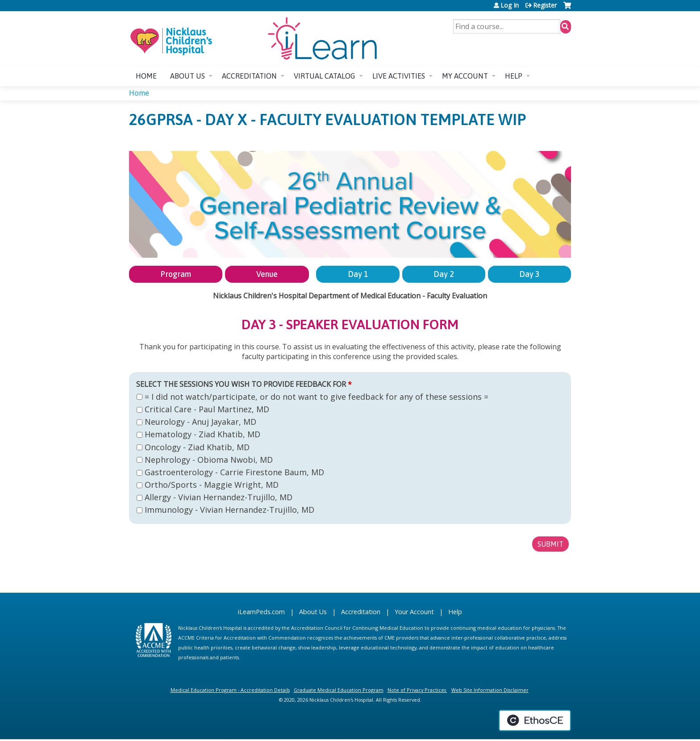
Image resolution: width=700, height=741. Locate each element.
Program (176, 274)
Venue (267, 274)
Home (146, 76)
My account (465, 76)
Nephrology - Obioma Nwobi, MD (209, 460)
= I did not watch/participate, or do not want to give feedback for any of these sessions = (317, 397)
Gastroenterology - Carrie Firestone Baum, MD (234, 472)
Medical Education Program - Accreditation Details (230, 690)
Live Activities (399, 76)
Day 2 (444, 274)
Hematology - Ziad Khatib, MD (202, 434)
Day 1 (358, 274)
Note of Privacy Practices (417, 690)
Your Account (414, 612)
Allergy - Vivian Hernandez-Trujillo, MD (219, 497)
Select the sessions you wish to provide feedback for (241, 384)
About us (187, 76)
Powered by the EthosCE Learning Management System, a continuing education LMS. (535, 720)
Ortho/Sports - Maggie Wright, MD (212, 485)
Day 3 (529, 274)
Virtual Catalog (325, 76)
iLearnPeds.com (261, 612)
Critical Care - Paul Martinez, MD (207, 409)
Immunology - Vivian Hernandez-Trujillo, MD (229, 510)
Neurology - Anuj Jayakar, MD (200, 422)
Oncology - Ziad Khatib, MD (197, 447)
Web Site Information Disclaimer (490, 690)
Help (514, 76)
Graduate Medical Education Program (339, 690)
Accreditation (249, 76)
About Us (313, 612)
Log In (510, 5)
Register (545, 5)
